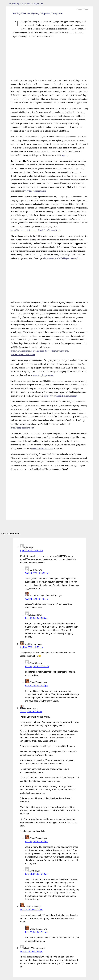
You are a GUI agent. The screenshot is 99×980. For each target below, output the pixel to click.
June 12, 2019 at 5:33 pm (31, 910)
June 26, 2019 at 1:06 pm (31, 951)
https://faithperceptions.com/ (23, 428)
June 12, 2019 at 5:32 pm (36, 842)
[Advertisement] (49, 58)
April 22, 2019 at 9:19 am (31, 551)
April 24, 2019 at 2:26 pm (31, 647)
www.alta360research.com (42, 448)
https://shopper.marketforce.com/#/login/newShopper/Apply (36, 230)
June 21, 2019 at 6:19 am (36, 874)
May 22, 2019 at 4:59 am (31, 712)
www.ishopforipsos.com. (43, 375)
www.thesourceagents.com (35, 191)
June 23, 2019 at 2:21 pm (36, 932)
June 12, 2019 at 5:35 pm (36, 686)
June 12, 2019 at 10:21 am (37, 667)
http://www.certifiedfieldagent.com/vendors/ (63, 258)
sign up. (65, 155)
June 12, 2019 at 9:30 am (36, 618)
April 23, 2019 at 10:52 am (37, 573)
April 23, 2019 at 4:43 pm (36, 599)
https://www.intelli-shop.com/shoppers (61, 396)
